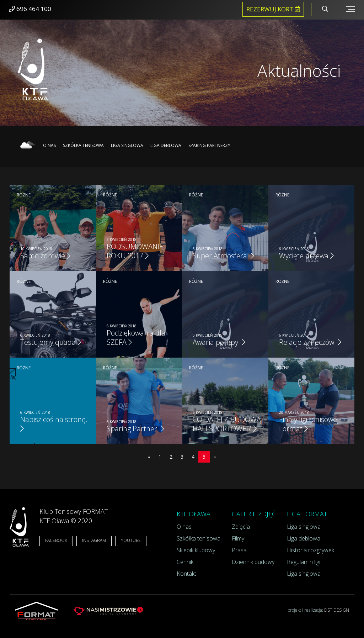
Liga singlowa (127, 145)
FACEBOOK (56, 540)
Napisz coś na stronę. (54, 423)
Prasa (239, 550)
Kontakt (186, 574)
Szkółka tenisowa (83, 145)
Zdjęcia (241, 527)
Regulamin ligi (304, 562)
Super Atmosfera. (223, 256)
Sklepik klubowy (196, 550)
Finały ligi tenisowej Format (309, 424)
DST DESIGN (337, 610)
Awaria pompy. (219, 342)
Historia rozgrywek (311, 550)
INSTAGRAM (94, 540)
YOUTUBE (131, 540)
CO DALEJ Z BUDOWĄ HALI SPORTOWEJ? (227, 424)
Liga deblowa (166, 145)
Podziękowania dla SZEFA (136, 338)
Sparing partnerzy (209, 145)
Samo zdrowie (45, 256)
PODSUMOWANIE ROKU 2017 (135, 251)
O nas (49, 145)
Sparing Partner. (135, 429)
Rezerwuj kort (273, 9)
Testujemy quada (51, 342)
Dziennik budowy (253, 562)
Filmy (238, 538)
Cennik (185, 562)
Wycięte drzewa (306, 256)
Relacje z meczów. (310, 342)
